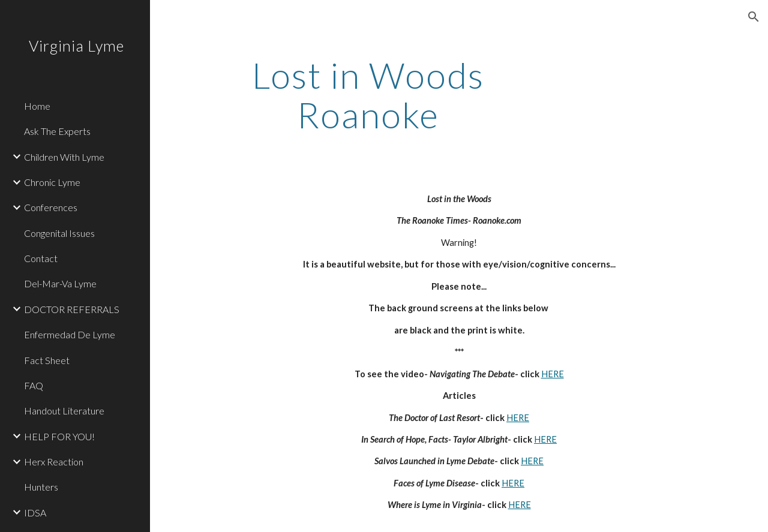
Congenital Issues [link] (59, 233)
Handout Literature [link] (64, 411)
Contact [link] (41, 258)
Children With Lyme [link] (64, 157)
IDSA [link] (35, 513)
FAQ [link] (34, 385)
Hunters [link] (41, 487)
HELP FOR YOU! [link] (59, 436)
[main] (368, 95)
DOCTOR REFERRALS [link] (72, 309)
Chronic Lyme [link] (52, 182)
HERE (553, 374)
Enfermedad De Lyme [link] (70, 334)
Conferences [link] (51, 207)
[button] (754, 17)
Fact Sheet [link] (47, 360)
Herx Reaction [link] (54, 462)
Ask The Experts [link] (57, 131)
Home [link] (37, 106)
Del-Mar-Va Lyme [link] (60, 283)
